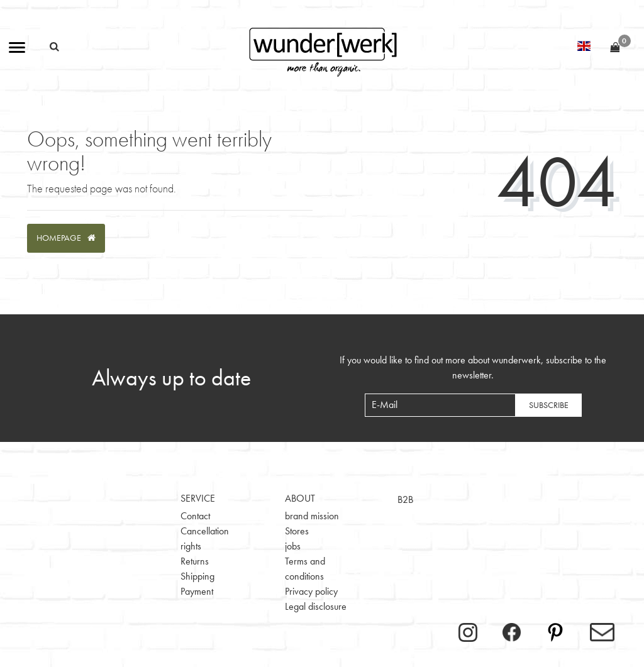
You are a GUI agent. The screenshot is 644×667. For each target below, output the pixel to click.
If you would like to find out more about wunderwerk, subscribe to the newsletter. (473, 367)
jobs (293, 546)
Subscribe (549, 405)
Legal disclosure (316, 606)
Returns (195, 561)
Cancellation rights (205, 538)
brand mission (312, 516)
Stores (297, 531)
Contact (195, 516)
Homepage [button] (66, 238)
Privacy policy (311, 591)
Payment (197, 591)
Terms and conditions (305, 569)
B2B (405, 499)
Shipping (197, 576)
